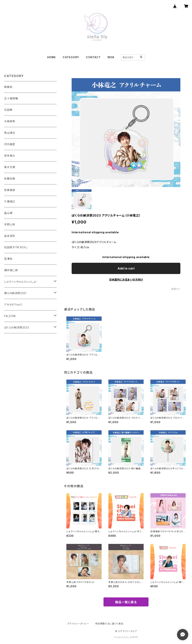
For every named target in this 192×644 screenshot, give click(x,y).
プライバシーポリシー (78, 624)
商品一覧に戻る (126, 602)
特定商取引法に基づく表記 (109, 624)
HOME (51, 57)
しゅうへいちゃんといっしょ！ (21, 282)
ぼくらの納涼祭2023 (17, 327)
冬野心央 (10, 224)
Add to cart (126, 268)
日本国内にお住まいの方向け (126, 280)
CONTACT (93, 57)
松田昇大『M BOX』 (16, 247)
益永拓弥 (10, 236)
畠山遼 (8, 213)
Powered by (126, 637)
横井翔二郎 (11, 270)
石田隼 (8, 110)
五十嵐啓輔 (11, 98)
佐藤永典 (10, 179)
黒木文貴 (10, 167)
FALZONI (10, 316)
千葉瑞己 (10, 201)
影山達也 (10, 133)
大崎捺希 (10, 121)
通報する (176, 289)
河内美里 (10, 144)
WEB (111, 57)
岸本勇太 (10, 156)
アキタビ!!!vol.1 (13, 305)
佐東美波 (10, 190)
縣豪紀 (8, 87)
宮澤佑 (8, 259)
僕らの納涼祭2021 (15, 293)
